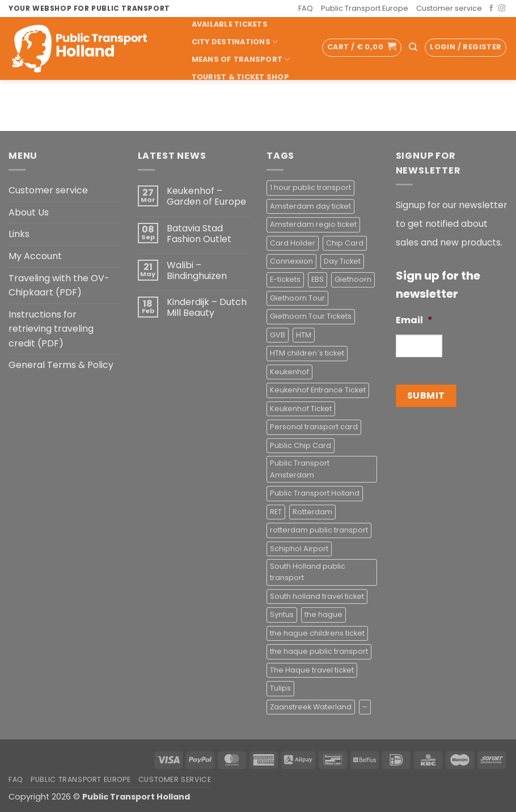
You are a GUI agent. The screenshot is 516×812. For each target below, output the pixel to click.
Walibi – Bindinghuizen (197, 270)
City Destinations (235, 42)
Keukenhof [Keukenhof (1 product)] (289, 372)
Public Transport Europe (365, 8)
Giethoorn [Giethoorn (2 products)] (353, 279)
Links (19, 234)
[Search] (413, 47)
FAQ (306, 8)
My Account (35, 256)
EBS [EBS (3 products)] (318, 279)
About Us (29, 212)
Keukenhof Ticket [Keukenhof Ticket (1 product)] (301, 409)
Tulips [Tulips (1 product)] (280, 688)
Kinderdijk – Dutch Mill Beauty (207, 307)
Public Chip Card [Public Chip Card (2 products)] (301, 445)
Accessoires (219, 112)
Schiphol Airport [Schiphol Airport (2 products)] (299, 549)
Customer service (449, 8)
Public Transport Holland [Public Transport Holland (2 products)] (315, 493)
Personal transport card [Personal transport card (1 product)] (314, 427)
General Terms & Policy (61, 365)
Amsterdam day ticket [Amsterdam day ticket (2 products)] (310, 206)
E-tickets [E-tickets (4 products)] (285, 279)
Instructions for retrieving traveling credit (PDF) (51, 329)
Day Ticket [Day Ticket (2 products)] (342, 261)
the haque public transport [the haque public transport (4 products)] (319, 651)
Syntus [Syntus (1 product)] (282, 614)
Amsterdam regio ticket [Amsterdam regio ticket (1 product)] (313, 224)
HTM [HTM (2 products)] (304, 335)
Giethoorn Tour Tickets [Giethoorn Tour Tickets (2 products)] (311, 316)
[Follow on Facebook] (491, 9)
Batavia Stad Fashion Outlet (199, 234)
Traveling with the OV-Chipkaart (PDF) (59, 286)
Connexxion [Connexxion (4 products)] (291, 261)
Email (414, 321)
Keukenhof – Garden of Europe (206, 196)
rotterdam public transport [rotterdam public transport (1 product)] (319, 530)
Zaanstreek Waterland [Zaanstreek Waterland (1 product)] (311, 707)
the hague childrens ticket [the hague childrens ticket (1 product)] (317, 633)
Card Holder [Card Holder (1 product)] (293, 243)
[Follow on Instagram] (502, 9)
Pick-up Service (229, 94)
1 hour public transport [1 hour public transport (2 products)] (310, 187)
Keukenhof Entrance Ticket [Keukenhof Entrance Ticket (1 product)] (318, 390)
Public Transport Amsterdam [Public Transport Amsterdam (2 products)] (300, 469)
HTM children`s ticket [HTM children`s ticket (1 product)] (307, 353)
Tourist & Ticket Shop (240, 77)
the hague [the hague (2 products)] (323, 614)
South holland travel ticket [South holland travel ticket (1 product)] (317, 596)
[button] (362, 48)
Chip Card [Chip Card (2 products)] (345, 243)
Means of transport (241, 59)
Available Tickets (230, 24)
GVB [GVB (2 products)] (278, 335)
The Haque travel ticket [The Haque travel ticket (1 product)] (312, 670)
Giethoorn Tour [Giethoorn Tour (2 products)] (297, 298)
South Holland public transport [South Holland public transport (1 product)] (308, 572)
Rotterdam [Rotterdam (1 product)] (312, 512)
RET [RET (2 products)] (276, 512)
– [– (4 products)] (365, 707)
